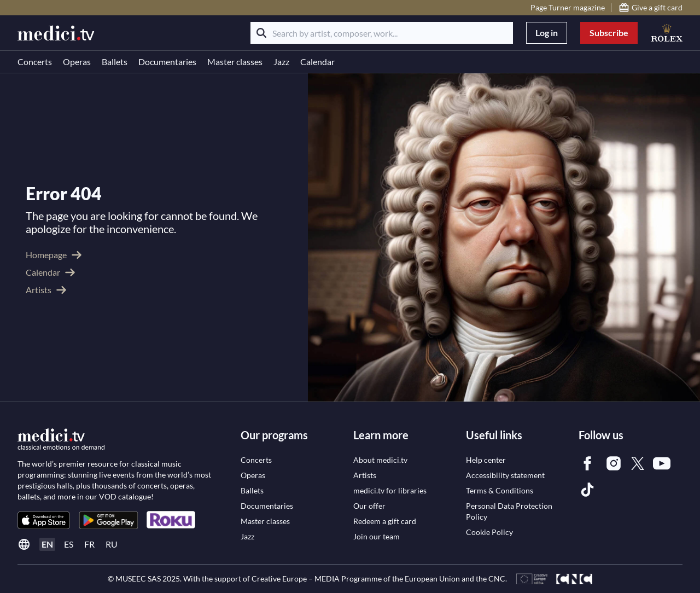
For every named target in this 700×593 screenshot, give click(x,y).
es (69, 544)
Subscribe (609, 33)
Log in (547, 33)
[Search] (261, 33)
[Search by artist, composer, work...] (382, 33)
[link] (44, 520)
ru (112, 544)
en (47, 544)
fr (89, 544)
